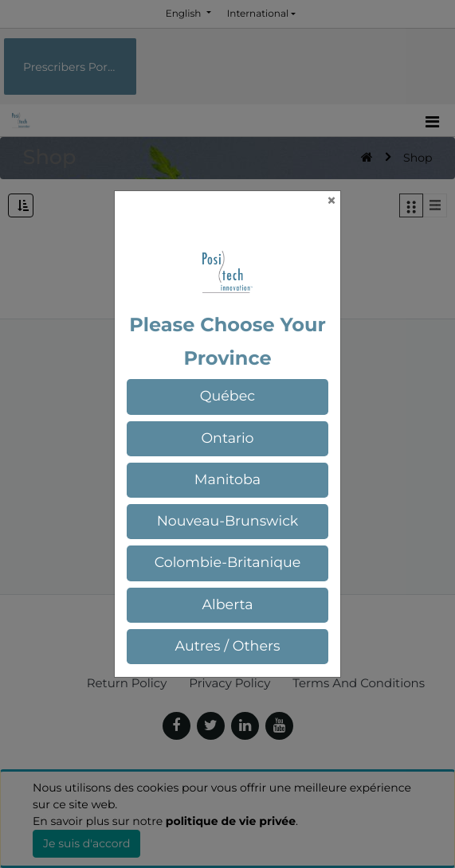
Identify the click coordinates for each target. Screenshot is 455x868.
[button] (228, 397)
